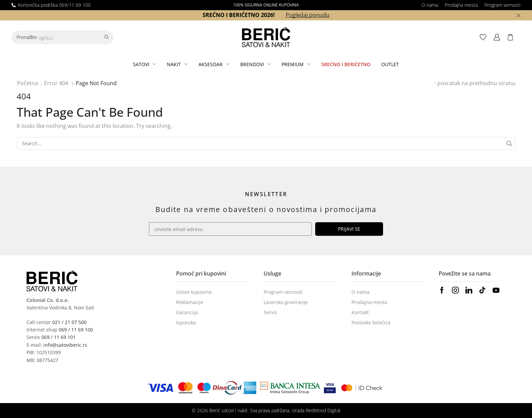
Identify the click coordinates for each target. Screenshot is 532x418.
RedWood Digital (323, 410)
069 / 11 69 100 (76, 330)
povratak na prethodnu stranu (476, 83)
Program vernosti (502, 5)
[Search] (107, 37)
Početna (27, 83)
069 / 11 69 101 (59, 337)
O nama (430, 5)
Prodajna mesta (461, 5)
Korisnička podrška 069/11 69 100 (54, 5)
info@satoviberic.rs (65, 345)
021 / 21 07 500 (69, 322)
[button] (485, 37)
